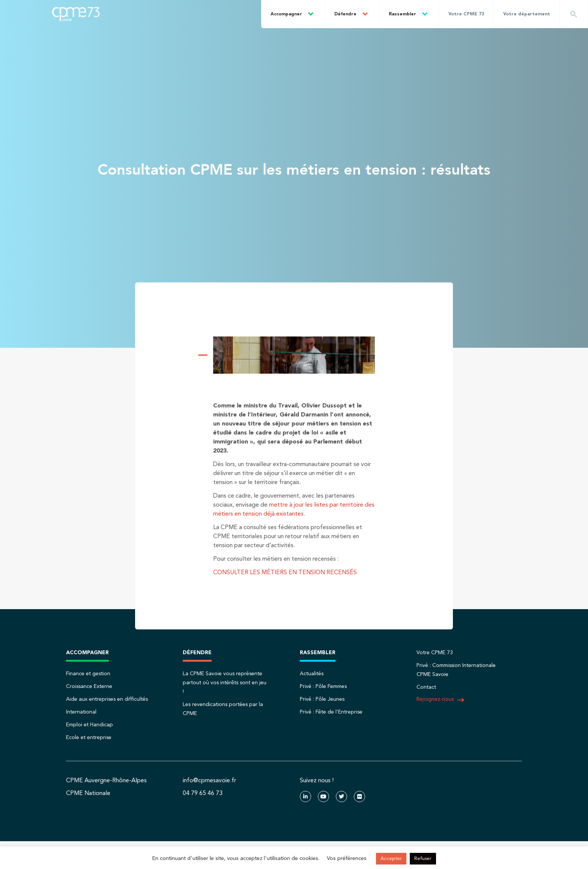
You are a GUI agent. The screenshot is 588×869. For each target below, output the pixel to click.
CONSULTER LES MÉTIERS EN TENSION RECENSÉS (285, 573)
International (81, 712)
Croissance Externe (89, 686)
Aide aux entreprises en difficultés (107, 699)
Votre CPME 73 (466, 14)
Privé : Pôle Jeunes (322, 699)
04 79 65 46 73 (203, 794)
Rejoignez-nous (441, 700)
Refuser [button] (423, 859)
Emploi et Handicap (89, 725)
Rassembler (402, 14)
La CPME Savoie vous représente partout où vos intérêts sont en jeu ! (225, 683)
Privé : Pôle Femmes (323, 686)
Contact (426, 687)
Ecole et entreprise (89, 738)
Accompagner (286, 14)
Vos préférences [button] (347, 859)
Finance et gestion (88, 674)
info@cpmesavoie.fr (209, 781)
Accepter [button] (391, 859)
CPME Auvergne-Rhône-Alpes (106, 781)
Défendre (345, 14)
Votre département (527, 14)
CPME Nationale (88, 794)
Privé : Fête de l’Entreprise (331, 712)
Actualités (312, 674)
